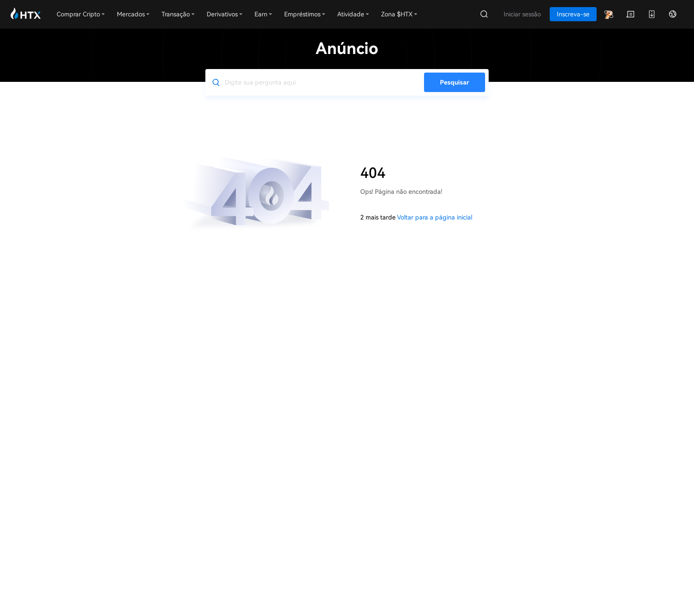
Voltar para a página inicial (435, 217)
